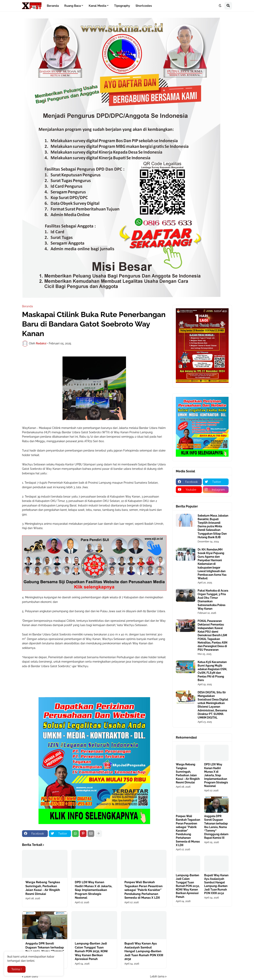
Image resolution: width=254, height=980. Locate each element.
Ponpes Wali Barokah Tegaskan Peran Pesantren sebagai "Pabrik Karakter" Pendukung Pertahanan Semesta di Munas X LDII (143, 890)
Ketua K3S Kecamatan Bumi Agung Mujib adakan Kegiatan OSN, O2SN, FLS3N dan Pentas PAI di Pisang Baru (212, 671)
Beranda (27, 306)
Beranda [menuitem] (53, 6)
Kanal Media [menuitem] (97, 6)
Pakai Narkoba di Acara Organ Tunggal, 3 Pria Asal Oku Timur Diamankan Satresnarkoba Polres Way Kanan (213, 600)
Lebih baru (31, 976)
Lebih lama (157, 976)
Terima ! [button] (16, 969)
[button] (220, 6)
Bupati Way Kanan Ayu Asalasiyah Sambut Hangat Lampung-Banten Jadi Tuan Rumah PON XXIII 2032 (144, 951)
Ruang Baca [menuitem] (73, 6)
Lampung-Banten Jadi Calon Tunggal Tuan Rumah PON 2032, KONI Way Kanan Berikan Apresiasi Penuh (91, 951)
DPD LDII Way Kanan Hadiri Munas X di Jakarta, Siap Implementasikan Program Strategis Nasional (93, 890)
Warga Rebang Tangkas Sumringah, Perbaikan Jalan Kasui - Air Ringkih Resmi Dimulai (43, 888)
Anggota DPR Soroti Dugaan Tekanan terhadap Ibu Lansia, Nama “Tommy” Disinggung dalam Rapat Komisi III (216, 827)
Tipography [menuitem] (122, 6)
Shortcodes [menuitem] (144, 6)
